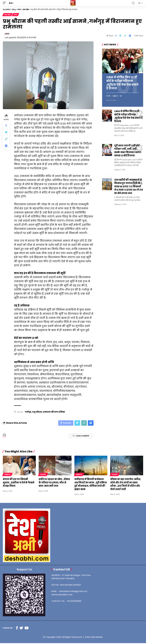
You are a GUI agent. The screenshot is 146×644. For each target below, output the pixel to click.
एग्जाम (108, 97)
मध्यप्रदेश (43, 476)
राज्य (16, 15)
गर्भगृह (28, 413)
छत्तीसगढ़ (7, 476)
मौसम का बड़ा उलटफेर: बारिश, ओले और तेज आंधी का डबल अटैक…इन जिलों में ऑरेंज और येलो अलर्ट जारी (126, 485)
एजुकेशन (115, 97)
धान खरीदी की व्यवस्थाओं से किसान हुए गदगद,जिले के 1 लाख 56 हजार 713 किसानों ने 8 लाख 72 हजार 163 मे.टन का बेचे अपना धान (128, 187)
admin (7, 34)
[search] (133, 3)
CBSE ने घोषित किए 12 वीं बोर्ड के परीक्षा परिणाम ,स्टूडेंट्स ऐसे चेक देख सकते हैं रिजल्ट (122, 83)
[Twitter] (21, 629)
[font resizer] (11, 3)
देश (121, 97)
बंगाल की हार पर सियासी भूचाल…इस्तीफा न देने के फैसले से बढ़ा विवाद (19, 484)
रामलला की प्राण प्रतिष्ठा (54, 413)
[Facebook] (17, 629)
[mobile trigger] (5, 3)
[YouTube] (27, 629)
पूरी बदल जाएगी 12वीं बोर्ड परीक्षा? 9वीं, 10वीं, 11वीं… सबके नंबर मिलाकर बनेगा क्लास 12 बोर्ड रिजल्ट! (128, 151)
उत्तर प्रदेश (8, 15)
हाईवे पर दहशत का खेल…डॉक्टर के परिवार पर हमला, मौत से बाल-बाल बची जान (55, 484)
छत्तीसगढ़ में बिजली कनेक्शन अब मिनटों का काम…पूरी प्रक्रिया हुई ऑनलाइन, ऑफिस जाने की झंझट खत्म (90, 485)
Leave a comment (79, 437)
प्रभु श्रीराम (37, 413)
